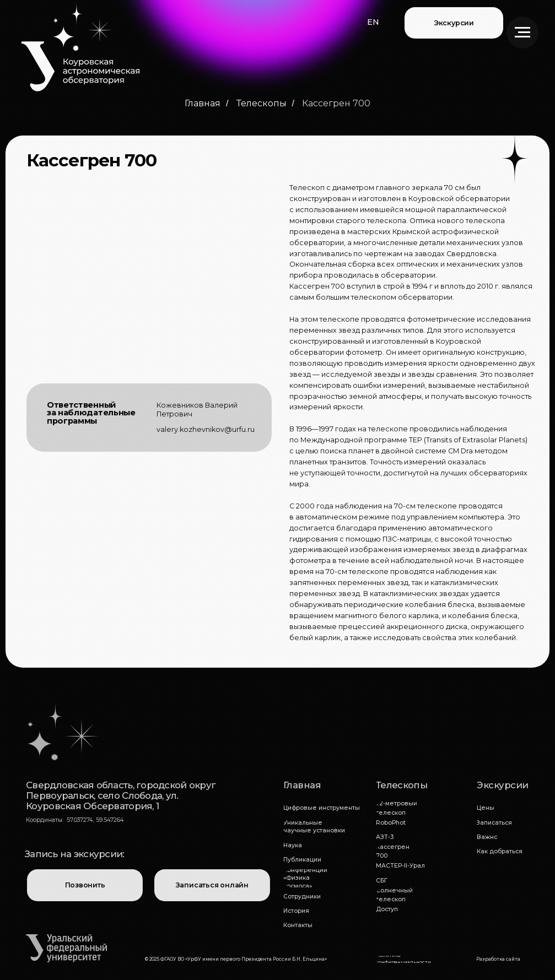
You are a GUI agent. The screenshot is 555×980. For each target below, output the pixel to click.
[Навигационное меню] (522, 33)
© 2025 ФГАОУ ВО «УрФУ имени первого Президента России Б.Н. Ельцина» (236, 959)
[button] (373, 23)
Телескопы (262, 103)
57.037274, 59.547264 (95, 820)
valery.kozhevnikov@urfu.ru (206, 429)
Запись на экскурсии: (74, 854)
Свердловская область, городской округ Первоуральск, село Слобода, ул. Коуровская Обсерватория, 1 (121, 795)
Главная (203, 103)
